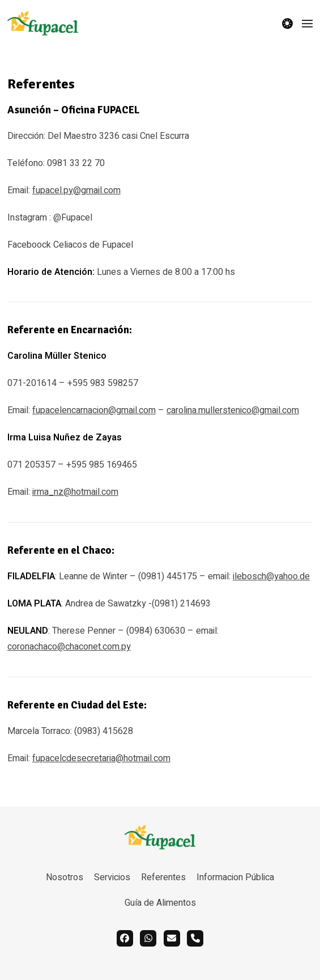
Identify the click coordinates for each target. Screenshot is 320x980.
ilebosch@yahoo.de (271, 576)
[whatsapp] (148, 938)
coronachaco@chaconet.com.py (69, 647)
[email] (172, 938)
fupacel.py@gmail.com (76, 190)
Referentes (163, 877)
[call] (195, 938)
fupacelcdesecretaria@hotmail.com (101, 758)
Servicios (112, 877)
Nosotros (65, 877)
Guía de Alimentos (160, 903)
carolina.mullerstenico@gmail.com (233, 410)
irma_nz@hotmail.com (75, 492)
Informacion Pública (235, 877)
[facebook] (125, 938)
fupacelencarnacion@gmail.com (94, 410)
